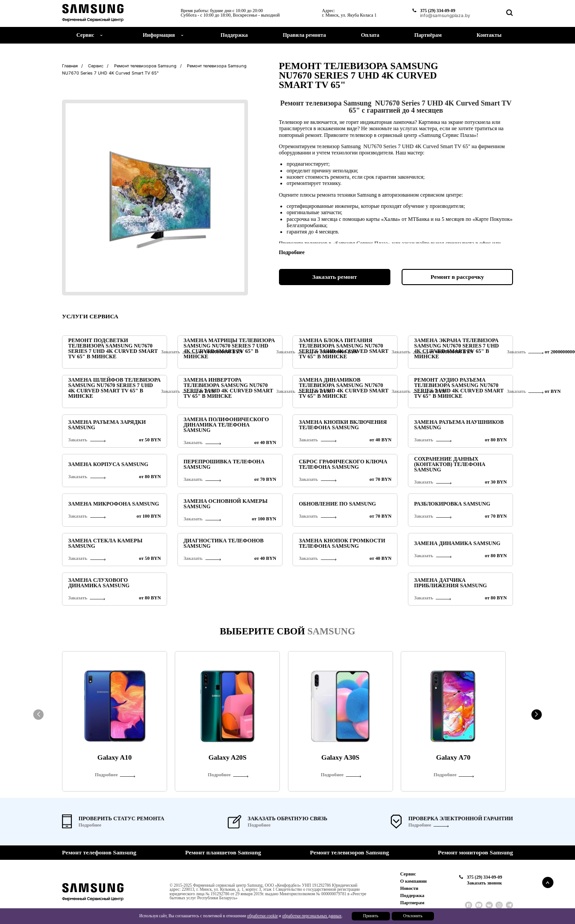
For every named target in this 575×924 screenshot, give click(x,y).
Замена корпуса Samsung (108, 464)
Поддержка (234, 35)
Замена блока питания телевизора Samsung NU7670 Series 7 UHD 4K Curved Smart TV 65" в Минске (343, 348)
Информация (159, 35)
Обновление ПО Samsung (337, 504)
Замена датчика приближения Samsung (451, 583)
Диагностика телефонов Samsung (223, 543)
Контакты (489, 35)
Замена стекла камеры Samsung (105, 543)
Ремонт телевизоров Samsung (349, 852)
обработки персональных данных (312, 916)
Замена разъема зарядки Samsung (107, 425)
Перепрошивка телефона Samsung (224, 464)
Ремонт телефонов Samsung (99, 852)
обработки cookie (262, 916)
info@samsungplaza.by (445, 15)
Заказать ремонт (335, 277)
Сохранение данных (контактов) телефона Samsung (450, 464)
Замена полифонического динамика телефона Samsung (226, 425)
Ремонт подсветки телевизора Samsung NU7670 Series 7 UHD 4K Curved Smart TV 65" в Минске (113, 348)
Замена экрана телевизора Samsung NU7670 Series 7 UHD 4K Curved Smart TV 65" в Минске (457, 348)
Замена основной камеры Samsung (225, 504)
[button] (537, 715)
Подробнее (420, 825)
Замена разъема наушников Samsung (459, 425)
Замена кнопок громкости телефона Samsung (342, 543)
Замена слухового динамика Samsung (99, 583)
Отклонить (413, 916)
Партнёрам (428, 35)
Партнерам (412, 903)
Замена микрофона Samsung (114, 504)
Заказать (516, 352)
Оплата (370, 35)
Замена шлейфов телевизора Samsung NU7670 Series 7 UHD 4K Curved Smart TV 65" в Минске (115, 388)
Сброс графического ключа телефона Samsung (343, 464)
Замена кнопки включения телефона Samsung (343, 425)
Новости (409, 888)
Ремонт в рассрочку (458, 277)
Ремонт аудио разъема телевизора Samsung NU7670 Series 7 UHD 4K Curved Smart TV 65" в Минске (459, 388)
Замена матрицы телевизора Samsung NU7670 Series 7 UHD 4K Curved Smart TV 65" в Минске (229, 348)
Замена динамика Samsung (457, 543)
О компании (414, 881)
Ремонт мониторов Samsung (475, 852)
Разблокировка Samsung (452, 504)
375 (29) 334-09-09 (438, 11)
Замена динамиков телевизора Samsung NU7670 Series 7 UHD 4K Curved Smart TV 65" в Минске (343, 388)
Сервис (408, 874)
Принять (371, 916)
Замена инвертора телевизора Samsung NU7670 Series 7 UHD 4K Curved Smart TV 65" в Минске (228, 388)
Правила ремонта (304, 35)
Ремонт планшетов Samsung (223, 852)
